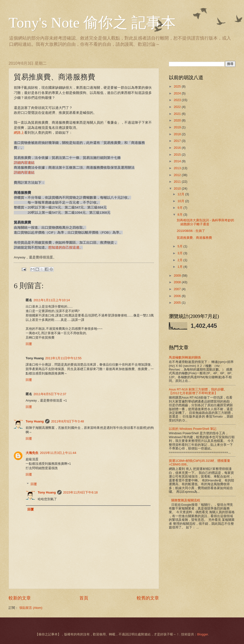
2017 (178, 141)
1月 (180, 267)
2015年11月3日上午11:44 (58, 453)
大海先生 (32, 453)
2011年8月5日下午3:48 (67, 421)
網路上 (19, 133)
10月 (181, 201)
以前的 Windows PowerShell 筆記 (193, 429)
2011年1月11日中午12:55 (63, 358)
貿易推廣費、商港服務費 (194, 238)
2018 (178, 134)
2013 (178, 168)
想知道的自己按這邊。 (66, 247)
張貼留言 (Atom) (31, 608)
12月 (181, 194)
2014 (178, 161)
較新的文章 (20, 598)
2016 (178, 148)
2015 (178, 155)
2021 (178, 114)
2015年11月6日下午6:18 (80, 492)
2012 (178, 175)
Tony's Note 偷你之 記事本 (92, 23)
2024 (178, 93)
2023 (178, 100)
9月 (180, 208)
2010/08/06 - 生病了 (191, 231)
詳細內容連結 (24, 163)
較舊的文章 (148, 598)
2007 (178, 289)
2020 (178, 120)
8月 (180, 215)
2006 (178, 296)
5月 (180, 246)
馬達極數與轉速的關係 (185, 357)
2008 (178, 282)
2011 (178, 182)
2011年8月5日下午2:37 (50, 394)
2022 (178, 107)
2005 (178, 303)
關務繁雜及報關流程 (186, 500)
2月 (180, 260)
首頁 (84, 598)
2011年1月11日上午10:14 (52, 300)
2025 (178, 86)
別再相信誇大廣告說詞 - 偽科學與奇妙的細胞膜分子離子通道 (205, 222)
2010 (178, 188)
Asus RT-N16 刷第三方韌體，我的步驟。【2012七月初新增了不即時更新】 (198, 391)
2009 (178, 276)
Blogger (203, 634)
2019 (178, 127)
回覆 (29, 344)
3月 (180, 253)
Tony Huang (35, 421)
